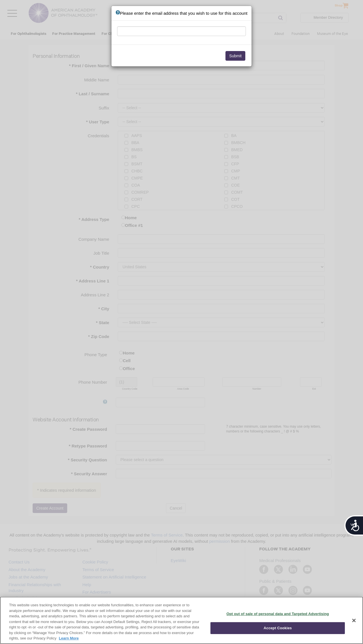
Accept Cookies (278, 628)
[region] (181, 620)
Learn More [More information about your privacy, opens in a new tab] (69, 638)
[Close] (354, 620)
